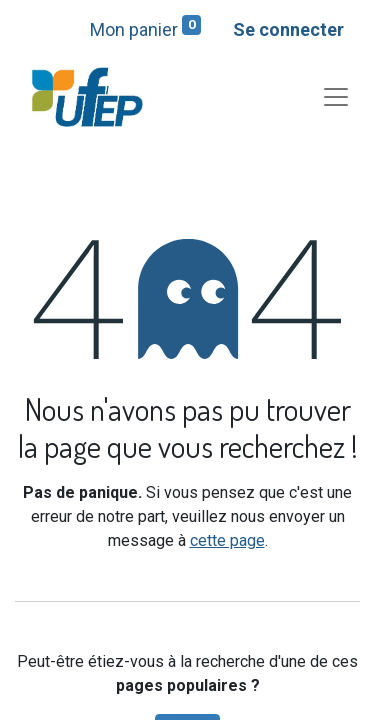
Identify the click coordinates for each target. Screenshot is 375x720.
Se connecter (288, 29)
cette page (227, 540)
